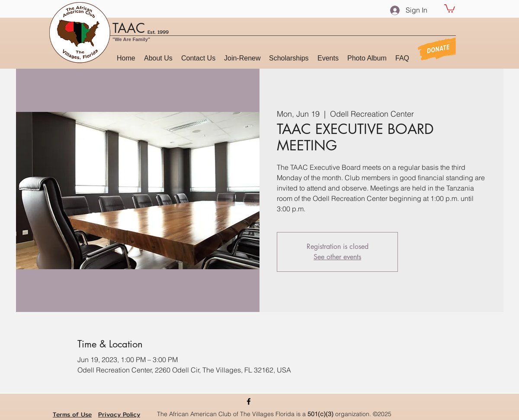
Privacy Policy (119, 414)
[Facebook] (249, 401)
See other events (337, 257)
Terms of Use (72, 414)
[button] (450, 8)
